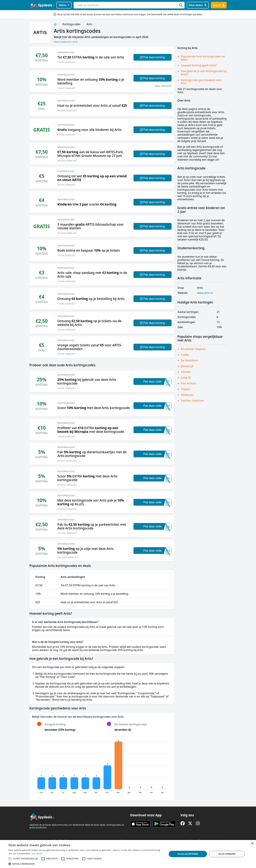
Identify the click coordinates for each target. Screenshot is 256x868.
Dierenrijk (187, 366)
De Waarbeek (189, 360)
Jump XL (186, 378)
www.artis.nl (205, 293)
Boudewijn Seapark (193, 349)
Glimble (186, 372)
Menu (64, 5)
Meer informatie (163, 86)
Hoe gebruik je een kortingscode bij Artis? (204, 73)
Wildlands (187, 395)
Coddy (185, 355)
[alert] (128, 854)
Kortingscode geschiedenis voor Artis (201, 82)
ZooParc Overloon (192, 401)
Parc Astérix (189, 383)
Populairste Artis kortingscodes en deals (203, 58)
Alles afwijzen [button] (227, 854)
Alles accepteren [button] (188, 854)
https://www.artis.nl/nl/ (66, 42)
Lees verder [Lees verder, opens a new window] (37, 854)
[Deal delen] (198, 5)
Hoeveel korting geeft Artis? (199, 65)
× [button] (252, 844)
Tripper (185, 389)
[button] (86, 864)
